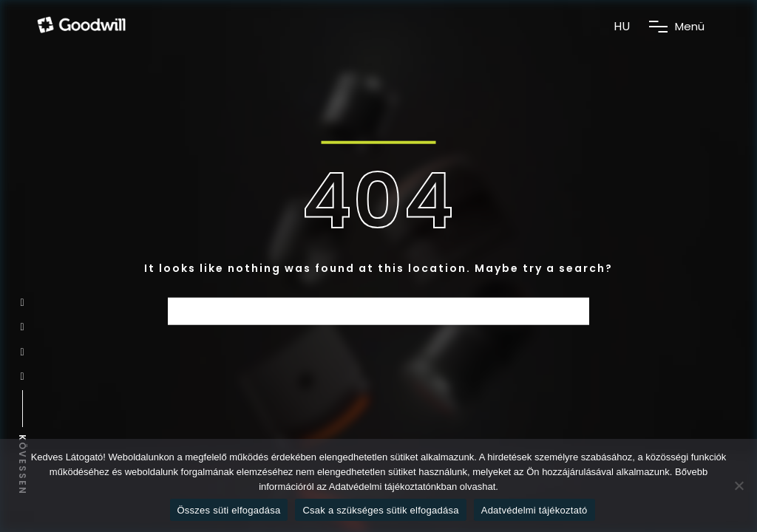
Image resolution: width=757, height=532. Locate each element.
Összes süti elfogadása (229, 510)
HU (622, 26)
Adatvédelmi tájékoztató (534, 510)
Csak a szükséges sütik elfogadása (380, 510)
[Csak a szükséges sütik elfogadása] (739, 485)
